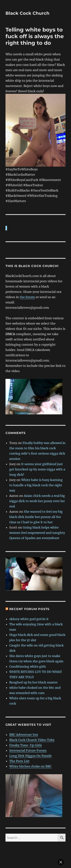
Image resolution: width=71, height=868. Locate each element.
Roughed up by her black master (33, 663)
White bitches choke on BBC (30, 747)
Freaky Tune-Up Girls (26, 726)
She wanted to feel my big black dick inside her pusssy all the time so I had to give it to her (36, 498)
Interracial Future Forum (28, 731)
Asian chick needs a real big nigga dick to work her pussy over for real (37, 482)
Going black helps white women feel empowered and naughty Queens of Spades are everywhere (37, 513)
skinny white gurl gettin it (29, 600)
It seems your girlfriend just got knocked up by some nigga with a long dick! (37, 450)
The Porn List (19, 742)
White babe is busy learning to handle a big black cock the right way (36, 466)
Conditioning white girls (28, 647)
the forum (27, 278)
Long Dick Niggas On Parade (30, 736)
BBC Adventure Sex (24, 715)
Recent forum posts (29, 590)
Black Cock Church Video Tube (32, 721)
